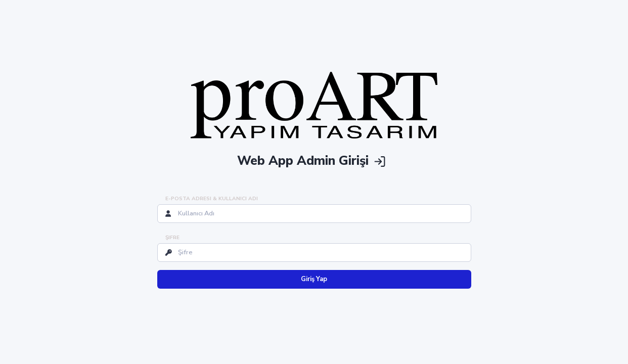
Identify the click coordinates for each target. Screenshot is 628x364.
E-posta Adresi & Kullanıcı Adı (212, 199)
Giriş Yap (314, 279)
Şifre (172, 238)
